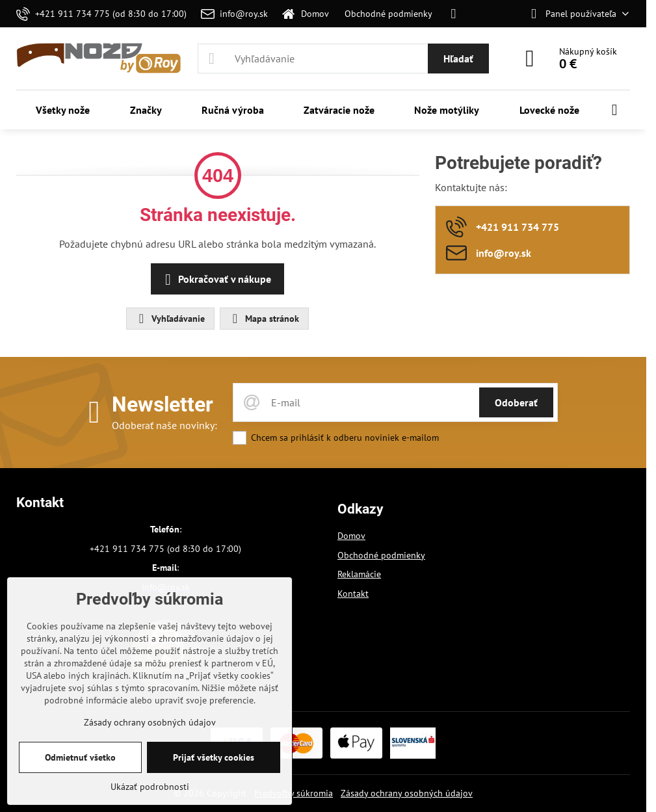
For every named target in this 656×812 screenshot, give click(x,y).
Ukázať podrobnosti (150, 787)
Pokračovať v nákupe (216, 280)
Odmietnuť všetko (80, 757)
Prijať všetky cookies (214, 757)
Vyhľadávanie (170, 319)
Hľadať (458, 59)
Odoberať (516, 402)
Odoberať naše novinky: (164, 425)
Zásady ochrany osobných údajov (407, 793)
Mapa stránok (264, 319)
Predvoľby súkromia (294, 793)
